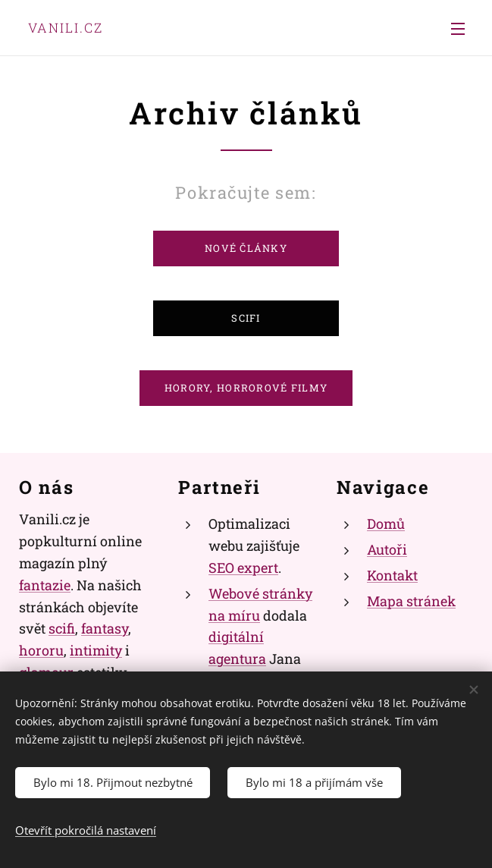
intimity (96, 650)
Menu (458, 29)
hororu (41, 650)
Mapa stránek (411, 601)
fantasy (105, 629)
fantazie (45, 585)
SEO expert (243, 568)
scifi (62, 629)
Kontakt (392, 575)
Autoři (387, 549)
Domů (386, 524)
